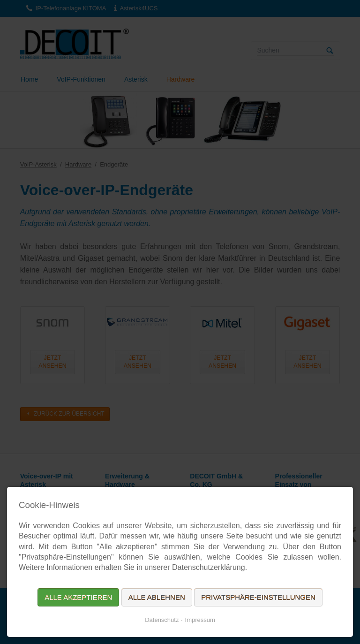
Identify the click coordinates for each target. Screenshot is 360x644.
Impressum (200, 620)
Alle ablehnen (157, 597)
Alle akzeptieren (78, 597)
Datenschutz (162, 620)
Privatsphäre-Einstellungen (258, 597)
